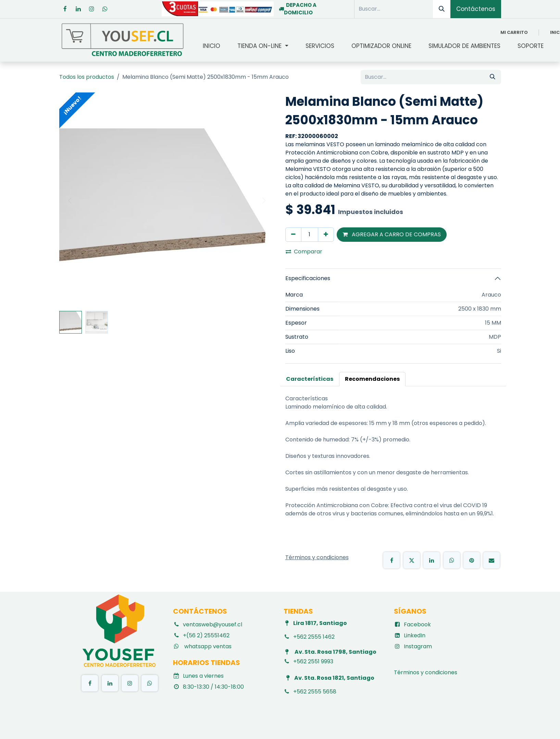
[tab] (310, 379)
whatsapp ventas (207, 646)
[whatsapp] (105, 9)
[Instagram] (92, 9)
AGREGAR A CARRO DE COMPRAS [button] (392, 234)
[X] (412, 560)
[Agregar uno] (326, 235)
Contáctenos (476, 9)
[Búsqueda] (442, 9)
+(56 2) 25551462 (206, 635)
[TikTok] (150, 683)
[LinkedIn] (78, 9)
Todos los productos (87, 77)
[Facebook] (65, 9)
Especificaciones (308, 278)
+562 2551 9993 (313, 661)
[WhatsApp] (452, 560)
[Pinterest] (472, 560)
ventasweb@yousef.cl (213, 624)
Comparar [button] (304, 252)
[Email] (491, 560)
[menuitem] (211, 46)
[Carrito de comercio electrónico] (514, 32)
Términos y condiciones (426, 672)
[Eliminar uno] (293, 235)
